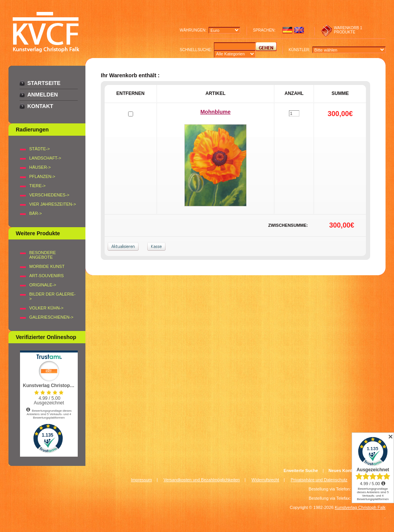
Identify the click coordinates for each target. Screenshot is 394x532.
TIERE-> (37, 186)
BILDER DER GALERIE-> (52, 296)
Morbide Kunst (47, 266)
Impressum (141, 480)
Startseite (44, 83)
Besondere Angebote (43, 255)
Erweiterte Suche (301, 470)
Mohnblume (216, 112)
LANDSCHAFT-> (45, 158)
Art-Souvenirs (47, 276)
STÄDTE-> (39, 149)
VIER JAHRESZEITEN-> (53, 204)
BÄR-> (36, 213)
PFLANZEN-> (42, 176)
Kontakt (40, 106)
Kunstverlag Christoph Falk (360, 507)
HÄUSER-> (40, 167)
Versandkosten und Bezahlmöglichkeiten (202, 480)
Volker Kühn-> (46, 308)
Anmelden (43, 95)
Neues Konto (342, 470)
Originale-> (43, 285)
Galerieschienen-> (51, 317)
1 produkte (348, 30)
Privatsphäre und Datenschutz (319, 480)
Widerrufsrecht (265, 480)
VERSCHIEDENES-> (49, 195)
